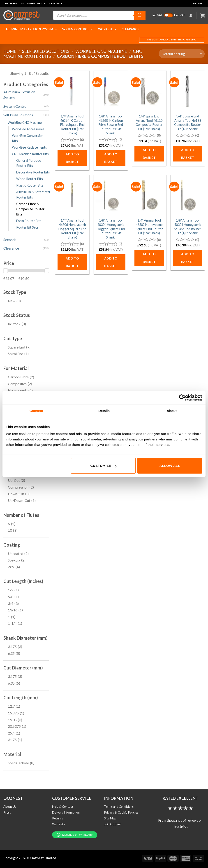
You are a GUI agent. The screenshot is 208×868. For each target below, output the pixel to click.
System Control (78, 29)
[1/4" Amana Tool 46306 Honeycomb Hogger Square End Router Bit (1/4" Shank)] (72, 195)
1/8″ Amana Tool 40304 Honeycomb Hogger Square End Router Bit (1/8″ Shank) (111, 229)
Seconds (10, 240)
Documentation (34, 3)
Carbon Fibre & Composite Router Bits (30, 209)
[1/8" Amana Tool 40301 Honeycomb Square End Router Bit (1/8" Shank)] (188, 195)
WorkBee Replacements (29, 147)
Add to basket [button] (72, 158)
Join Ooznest (113, 824)
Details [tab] (104, 411)
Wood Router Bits (30, 179)
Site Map (110, 818)
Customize (104, 466)
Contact (56, 3)
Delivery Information (66, 812)
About (198, 3)
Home (10, 51)
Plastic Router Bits (30, 185)
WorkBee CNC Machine (101, 51)
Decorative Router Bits (33, 172)
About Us (10, 807)
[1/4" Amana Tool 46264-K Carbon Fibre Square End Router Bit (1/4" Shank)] (72, 91)
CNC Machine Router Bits (30, 154)
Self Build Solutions (46, 51)
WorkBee (108, 29)
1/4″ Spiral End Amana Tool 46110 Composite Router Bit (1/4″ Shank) (149, 123)
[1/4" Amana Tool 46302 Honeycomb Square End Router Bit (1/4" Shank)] (149, 195)
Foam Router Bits (29, 221)
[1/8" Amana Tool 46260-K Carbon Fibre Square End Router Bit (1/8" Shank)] (111, 91)
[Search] (140, 15)
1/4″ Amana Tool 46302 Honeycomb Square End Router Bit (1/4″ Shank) (149, 227)
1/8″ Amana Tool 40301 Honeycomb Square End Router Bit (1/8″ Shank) (188, 227)
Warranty (59, 824)
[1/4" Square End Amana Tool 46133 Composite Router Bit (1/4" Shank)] (188, 91)
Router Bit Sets (27, 227)
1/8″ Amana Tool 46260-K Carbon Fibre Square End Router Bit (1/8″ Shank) (111, 125)
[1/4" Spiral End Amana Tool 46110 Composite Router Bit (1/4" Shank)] (149, 91)
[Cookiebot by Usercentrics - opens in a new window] (182, 398)
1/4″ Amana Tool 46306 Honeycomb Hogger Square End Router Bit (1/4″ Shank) (72, 229)
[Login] (191, 15)
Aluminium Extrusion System (32, 29)
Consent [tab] (36, 411)
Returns (58, 818)
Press (7, 812)
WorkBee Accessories (28, 129)
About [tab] (172, 411)
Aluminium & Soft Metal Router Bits (33, 194)
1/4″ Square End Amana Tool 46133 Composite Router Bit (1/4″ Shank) (188, 123)
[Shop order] (182, 54)
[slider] (5, 271)
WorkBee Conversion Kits (28, 138)
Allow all (170, 466)
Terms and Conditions (119, 807)
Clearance (130, 29)
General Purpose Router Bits (29, 163)
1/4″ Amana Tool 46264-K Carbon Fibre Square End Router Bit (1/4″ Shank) (72, 125)
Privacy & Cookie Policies (121, 812)
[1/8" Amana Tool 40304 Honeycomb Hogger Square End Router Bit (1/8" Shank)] (111, 195)
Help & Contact (63, 807)
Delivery (12, 3)
